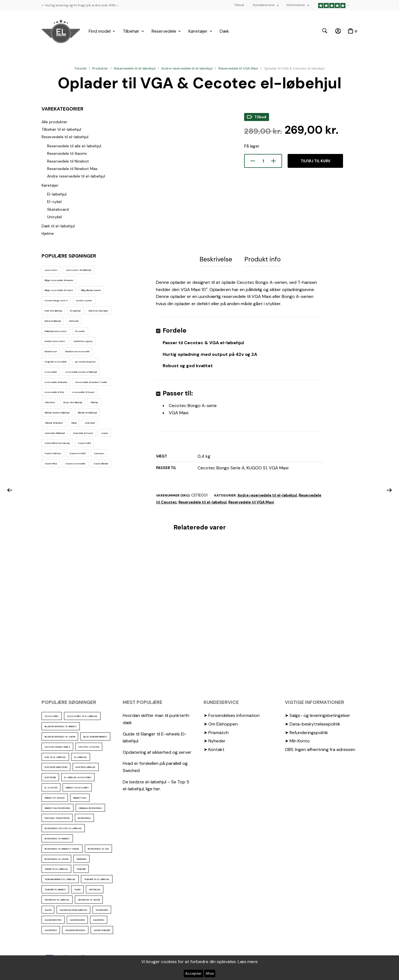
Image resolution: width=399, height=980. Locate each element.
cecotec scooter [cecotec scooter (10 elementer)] (84, 300)
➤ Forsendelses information (232, 715)
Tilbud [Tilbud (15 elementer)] (74, 423)
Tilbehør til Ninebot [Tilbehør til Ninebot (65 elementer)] (54, 423)
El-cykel (54, 202)
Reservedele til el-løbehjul (135, 68)
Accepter (193, 973)
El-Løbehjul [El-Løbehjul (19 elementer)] (75, 311)
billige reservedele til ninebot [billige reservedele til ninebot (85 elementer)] (59, 280)
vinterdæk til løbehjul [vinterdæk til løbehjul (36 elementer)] (55, 433)
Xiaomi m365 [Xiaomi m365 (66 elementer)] (84, 443)
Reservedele (164, 31)
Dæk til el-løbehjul (58, 226)
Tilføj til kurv (315, 161)
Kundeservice (264, 5)
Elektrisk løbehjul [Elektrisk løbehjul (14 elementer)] (53, 321)
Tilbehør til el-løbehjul (61, 129)
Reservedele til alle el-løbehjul (74, 146)
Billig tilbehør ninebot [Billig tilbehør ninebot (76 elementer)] (91, 290)
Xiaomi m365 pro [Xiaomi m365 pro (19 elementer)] (53, 453)
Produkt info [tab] (263, 259)
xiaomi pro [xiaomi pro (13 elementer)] (99, 453)
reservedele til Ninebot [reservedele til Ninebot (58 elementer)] (56, 382)
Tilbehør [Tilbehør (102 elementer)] (94, 402)
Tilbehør (131, 31)
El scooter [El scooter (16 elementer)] (80, 331)
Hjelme (48, 233)
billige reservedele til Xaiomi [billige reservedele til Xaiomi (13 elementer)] (59, 290)
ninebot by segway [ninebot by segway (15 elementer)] (83, 341)
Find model (100, 31)
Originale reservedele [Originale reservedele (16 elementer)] (56, 362)
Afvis (210, 973)
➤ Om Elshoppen (221, 724)
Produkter (100, 68)
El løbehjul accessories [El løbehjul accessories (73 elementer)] (56, 331)
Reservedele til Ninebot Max (72, 169)
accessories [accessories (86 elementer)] (51, 270)
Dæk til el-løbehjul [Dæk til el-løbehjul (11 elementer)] (53, 311)
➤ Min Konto (297, 741)
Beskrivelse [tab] (216, 259)
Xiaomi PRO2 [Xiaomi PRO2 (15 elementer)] (51, 464)
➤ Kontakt (214, 749)
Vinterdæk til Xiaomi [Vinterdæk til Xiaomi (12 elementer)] (83, 433)
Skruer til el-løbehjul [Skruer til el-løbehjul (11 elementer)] (72, 402)
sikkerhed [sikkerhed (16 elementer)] (50, 402)
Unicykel (54, 217)
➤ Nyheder (215, 741)
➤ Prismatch (216, 732)
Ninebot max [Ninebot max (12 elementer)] (51, 351)
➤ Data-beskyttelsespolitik (313, 724)
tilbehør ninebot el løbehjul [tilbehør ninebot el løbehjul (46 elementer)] (57, 413)
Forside (81, 68)
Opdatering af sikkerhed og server (157, 752)
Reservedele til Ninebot (68, 161)
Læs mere (248, 962)
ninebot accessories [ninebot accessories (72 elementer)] (55, 341)
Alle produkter (54, 122)
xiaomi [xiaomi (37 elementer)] (105, 433)
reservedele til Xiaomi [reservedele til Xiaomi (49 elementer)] (83, 392)
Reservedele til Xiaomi (67, 153)
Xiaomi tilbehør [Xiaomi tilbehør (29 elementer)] (101, 464)
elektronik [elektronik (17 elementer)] (74, 321)
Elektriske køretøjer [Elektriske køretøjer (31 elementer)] (99, 311)
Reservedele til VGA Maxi (238, 68)
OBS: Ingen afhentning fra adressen (320, 749)
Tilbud (239, 5)
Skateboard (58, 209)
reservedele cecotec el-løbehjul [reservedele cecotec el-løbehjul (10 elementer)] (81, 372)
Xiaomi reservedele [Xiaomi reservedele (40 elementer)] (75, 464)
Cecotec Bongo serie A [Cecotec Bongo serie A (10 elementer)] (56, 300)
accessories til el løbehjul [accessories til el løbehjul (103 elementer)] (78, 270)
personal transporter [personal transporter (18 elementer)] (85, 362)
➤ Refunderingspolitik (306, 732)
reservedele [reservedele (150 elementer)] (51, 372)
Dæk (224, 31)
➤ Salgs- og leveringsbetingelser (318, 715)
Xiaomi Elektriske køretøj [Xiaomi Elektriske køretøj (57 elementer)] (57, 443)
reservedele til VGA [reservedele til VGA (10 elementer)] (54, 392)
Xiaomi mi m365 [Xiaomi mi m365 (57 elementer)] (78, 453)
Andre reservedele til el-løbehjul (187, 68)
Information (296, 5)
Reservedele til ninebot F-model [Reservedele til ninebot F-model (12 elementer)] (91, 382)
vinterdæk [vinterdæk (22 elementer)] (90, 423)
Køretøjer (198, 31)
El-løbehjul (57, 194)
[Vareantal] (263, 161)
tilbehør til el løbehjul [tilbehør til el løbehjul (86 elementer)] (87, 413)
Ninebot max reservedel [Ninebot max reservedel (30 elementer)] (77, 351)
